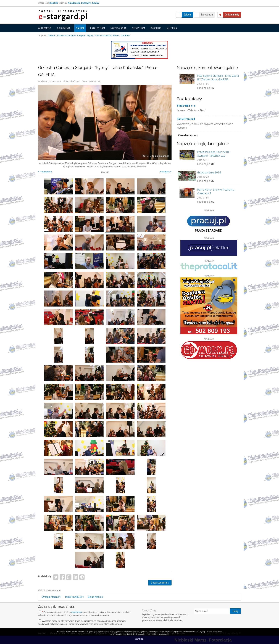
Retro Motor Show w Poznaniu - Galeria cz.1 (217, 191)
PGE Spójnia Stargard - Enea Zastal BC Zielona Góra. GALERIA (218, 77)
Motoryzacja (118, 28)
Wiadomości (45, 28)
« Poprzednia (45, 172)
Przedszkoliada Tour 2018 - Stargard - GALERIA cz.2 (214, 154)
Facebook (62, 577)
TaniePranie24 (186, 119)
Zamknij (140, 639)
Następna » (166, 172)
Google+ (69, 577)
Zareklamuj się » (188, 135)
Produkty (156, 28)
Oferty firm (138, 28)
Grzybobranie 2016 (209, 172)
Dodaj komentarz (160, 583)
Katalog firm (98, 28)
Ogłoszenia (64, 28)
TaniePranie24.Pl (74, 597)
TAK (146, 611)
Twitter (56, 577)
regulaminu (76, 612)
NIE (153, 611)
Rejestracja (207, 15)
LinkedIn (76, 577)
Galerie (80, 28)
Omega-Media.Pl (51, 597)
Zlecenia (172, 28)
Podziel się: (45, 576)
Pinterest (82, 577)
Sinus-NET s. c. (187, 106)
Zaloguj (187, 15)
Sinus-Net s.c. (96, 597)
